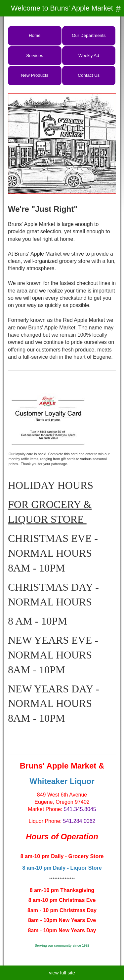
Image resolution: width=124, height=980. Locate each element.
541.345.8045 (80, 809)
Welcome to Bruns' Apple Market (62, 8)
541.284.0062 (79, 821)
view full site (62, 973)
